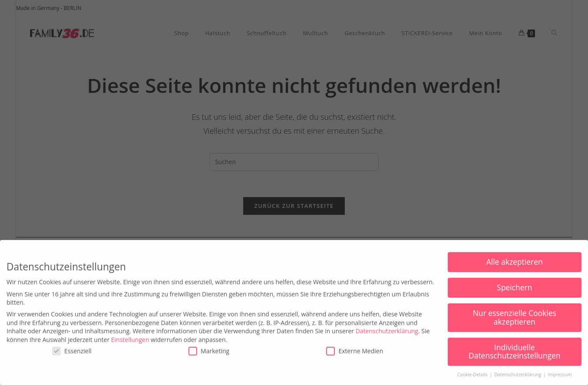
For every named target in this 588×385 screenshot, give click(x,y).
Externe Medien (355, 357)
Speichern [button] (514, 294)
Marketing (209, 357)
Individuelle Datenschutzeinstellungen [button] (515, 358)
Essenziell (72, 357)
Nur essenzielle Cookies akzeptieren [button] (515, 324)
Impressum (560, 381)
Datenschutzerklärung (387, 337)
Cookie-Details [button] (473, 381)
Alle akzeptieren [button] (515, 268)
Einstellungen (130, 346)
